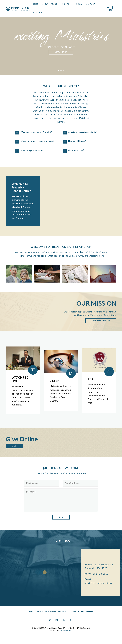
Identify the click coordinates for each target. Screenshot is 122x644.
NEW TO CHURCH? (99, 328)
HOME (35, 4)
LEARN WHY (61, 52)
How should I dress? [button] (79, 141)
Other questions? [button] (77, 150)
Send (61, 526)
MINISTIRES (49, 620)
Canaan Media (66, 639)
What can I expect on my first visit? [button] (36, 134)
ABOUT (54, 4)
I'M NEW (44, 4)
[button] (59, 70)
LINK (15, 454)
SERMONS (63, 620)
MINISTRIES (67, 4)
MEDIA (79, 4)
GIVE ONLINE (38, 12)
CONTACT (91, 4)
